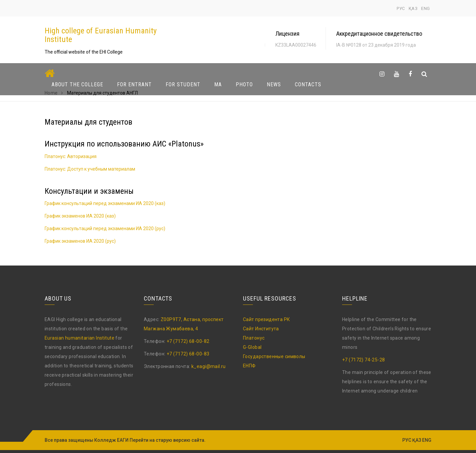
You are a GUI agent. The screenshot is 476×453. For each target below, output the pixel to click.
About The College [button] (77, 84)
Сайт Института (261, 329)
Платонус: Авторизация (71, 156)
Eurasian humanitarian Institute (79, 338)
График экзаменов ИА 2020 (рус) (80, 241)
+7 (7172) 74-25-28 (364, 360)
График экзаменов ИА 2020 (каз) (80, 216)
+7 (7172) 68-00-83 (188, 354)
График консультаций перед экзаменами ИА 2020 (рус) (105, 228)
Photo (244, 84)
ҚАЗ (413, 8)
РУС (401, 8)
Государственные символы (274, 356)
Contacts (308, 84)
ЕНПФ (249, 366)
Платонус (254, 338)
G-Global (252, 347)
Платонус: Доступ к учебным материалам (90, 169)
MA (218, 84)
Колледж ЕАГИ (111, 440)
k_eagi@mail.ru (209, 366)
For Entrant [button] (134, 84)
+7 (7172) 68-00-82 (188, 341)
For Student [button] (183, 84)
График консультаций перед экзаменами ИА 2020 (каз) (105, 203)
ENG (426, 8)
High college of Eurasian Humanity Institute (101, 35)
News (274, 84)
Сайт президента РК (267, 319)
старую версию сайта (180, 440)
